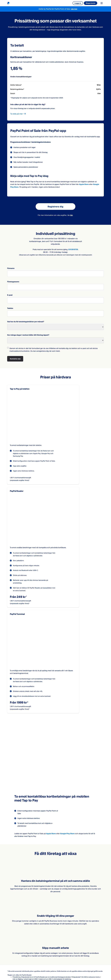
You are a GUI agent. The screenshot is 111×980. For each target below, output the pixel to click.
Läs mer (74, 9)
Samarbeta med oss (45, 930)
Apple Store (84, 184)
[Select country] (24, 972)
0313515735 (73, 249)
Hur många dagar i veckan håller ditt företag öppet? (28, 335)
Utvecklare (41, 934)
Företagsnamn (13, 282)
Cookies (78, 959)
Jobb (9, 934)
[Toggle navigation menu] (102, 3)
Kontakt (10, 938)
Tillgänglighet (64, 959)
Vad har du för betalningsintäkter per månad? (26, 322)
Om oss (10, 930)
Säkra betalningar (47, 959)
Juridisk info (12, 959)
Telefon (10, 308)
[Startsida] (9, 3)
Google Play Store (67, 705)
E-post (10, 295)
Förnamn (11, 268)
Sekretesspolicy (28, 959)
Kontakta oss (15, 359)
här (71, 215)
